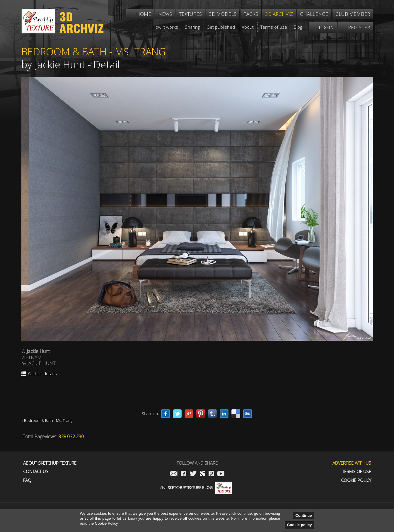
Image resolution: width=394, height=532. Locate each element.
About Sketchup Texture (50, 463)
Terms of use (357, 472)
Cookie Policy (356, 480)
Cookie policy (300, 525)
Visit (196, 487)
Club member (353, 14)
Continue (303, 515)
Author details (42, 374)
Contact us (36, 472)
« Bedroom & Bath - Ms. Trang (47, 420)
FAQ (27, 480)
